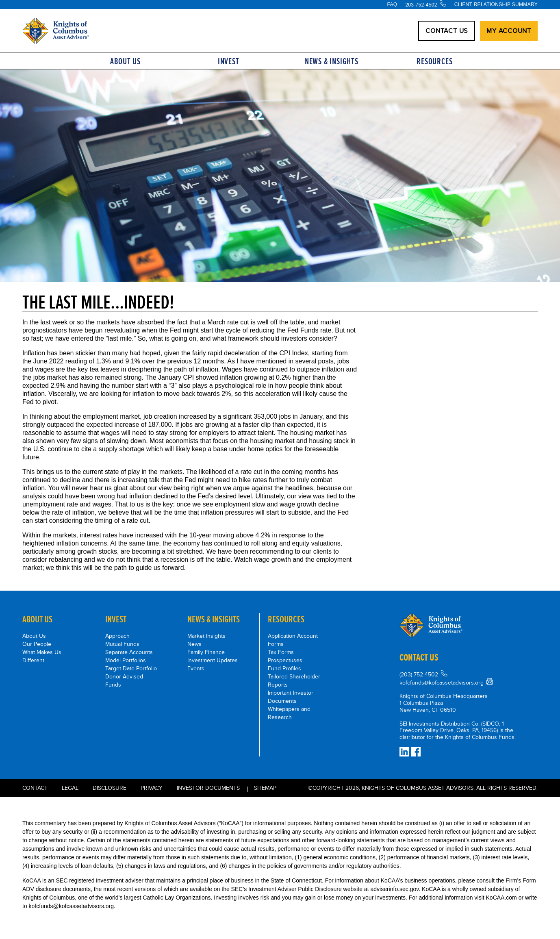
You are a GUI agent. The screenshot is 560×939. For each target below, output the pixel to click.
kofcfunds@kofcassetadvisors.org (442, 683)
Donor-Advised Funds (124, 680)
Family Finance (206, 652)
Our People (37, 644)
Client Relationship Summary (496, 4)
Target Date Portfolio (131, 668)
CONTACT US (447, 31)
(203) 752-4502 (419, 674)
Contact (35, 788)
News (194, 644)
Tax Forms (281, 652)
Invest (229, 61)
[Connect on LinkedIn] (404, 752)
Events (196, 668)
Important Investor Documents (291, 697)
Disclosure (110, 788)
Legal (70, 788)
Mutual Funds (122, 644)
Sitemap (265, 788)
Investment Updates (213, 660)
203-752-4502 (421, 5)
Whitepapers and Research (289, 713)
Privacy (152, 788)
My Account (509, 31)
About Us (125, 61)
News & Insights (332, 61)
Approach (117, 636)
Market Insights (206, 636)
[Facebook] (416, 752)
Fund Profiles (284, 668)
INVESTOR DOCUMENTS (208, 788)
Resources (434, 61)
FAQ (392, 4)
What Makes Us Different (42, 656)
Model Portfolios (126, 660)
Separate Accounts (129, 652)
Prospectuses (285, 660)
